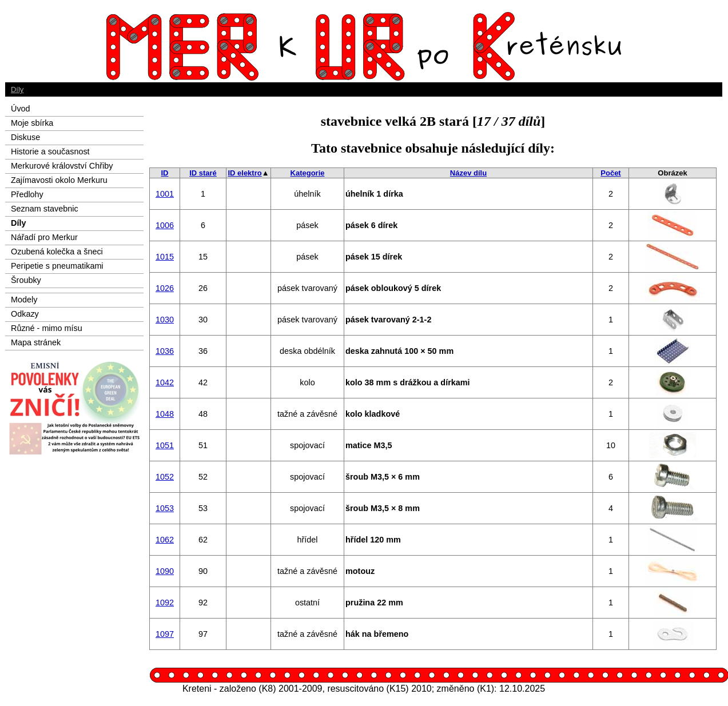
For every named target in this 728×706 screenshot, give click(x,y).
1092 (165, 603)
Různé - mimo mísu (47, 328)
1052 (165, 477)
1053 (165, 508)
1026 (165, 288)
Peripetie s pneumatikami (57, 266)
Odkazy (25, 314)
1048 (165, 414)
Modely (24, 300)
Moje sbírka (32, 123)
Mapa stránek (36, 342)
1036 (165, 351)
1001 (165, 194)
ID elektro (244, 173)
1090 (165, 571)
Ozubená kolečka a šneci (57, 252)
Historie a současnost (50, 151)
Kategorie (308, 173)
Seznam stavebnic (45, 209)
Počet (610, 173)
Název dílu (468, 173)
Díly (17, 89)
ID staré (203, 173)
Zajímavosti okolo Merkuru (59, 180)
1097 (165, 634)
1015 (165, 257)
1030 (165, 320)
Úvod (21, 109)
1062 (165, 540)
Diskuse (25, 137)
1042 (165, 382)
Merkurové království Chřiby (62, 166)
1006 (165, 225)
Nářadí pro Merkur (44, 237)
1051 (165, 445)
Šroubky (26, 280)
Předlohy (27, 194)
